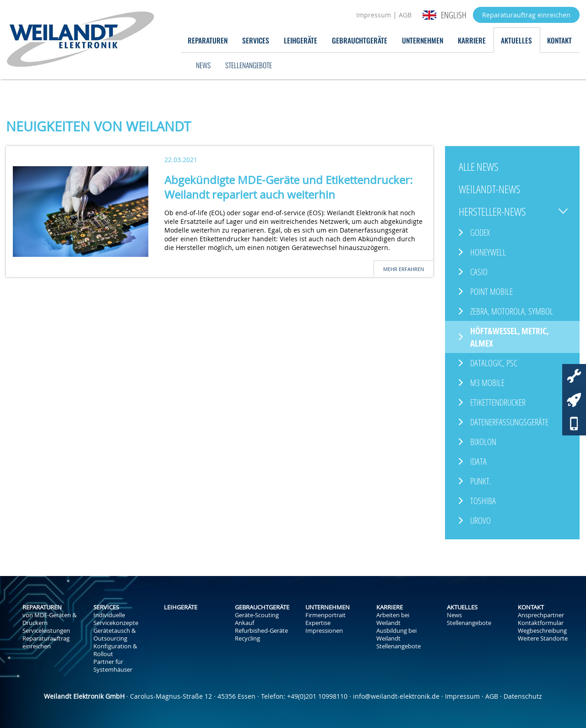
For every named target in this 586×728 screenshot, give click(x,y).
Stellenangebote (249, 65)
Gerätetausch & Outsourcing (114, 635)
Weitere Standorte (543, 638)
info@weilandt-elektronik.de (396, 696)
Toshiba (483, 501)
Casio (479, 272)
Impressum (374, 15)
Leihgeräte (301, 40)
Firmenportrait (326, 615)
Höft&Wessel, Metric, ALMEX (510, 337)
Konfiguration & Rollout (115, 650)
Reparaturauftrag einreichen (526, 15)
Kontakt (559, 40)
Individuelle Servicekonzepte (116, 619)
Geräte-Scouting (257, 615)
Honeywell (488, 252)
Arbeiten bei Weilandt (393, 619)
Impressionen (324, 631)
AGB (405, 15)
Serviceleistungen (46, 631)
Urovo (480, 520)
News (203, 65)
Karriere (472, 40)
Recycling (247, 638)
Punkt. (481, 481)
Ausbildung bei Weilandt (396, 635)
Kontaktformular (541, 623)
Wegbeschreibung (542, 631)
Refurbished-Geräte (261, 631)
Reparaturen (208, 40)
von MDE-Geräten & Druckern (49, 619)
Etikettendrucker (498, 402)
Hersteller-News (492, 211)
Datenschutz (523, 696)
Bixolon (483, 442)
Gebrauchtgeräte (360, 40)
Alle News (479, 166)
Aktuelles (516, 40)
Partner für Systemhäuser (113, 666)
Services (256, 40)
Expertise (318, 623)
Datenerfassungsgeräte (509, 422)
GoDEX (480, 232)
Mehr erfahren (404, 269)
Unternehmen (423, 40)
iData (478, 461)
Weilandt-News (490, 189)
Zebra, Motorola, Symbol (512, 311)
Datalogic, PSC (494, 363)
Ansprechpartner (541, 615)
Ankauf (244, 623)
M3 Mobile (487, 383)
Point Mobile (491, 291)
